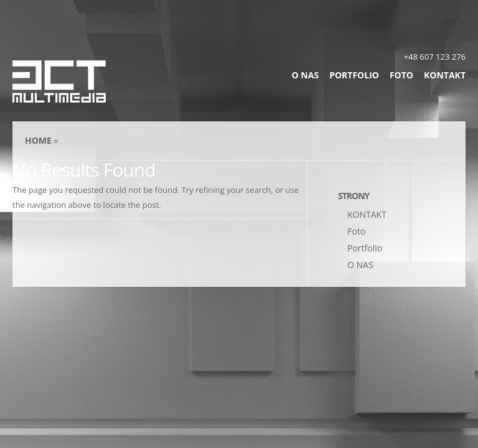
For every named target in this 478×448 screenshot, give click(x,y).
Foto (401, 75)
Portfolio (354, 75)
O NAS (306, 75)
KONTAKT (445, 75)
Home (38, 140)
